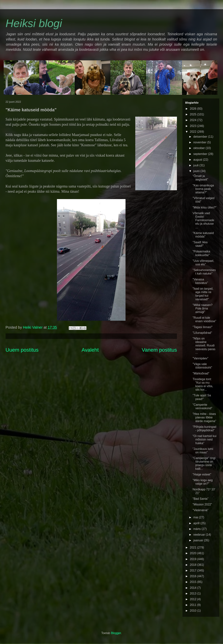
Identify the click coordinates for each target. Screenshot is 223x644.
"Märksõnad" (201, 373)
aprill (197, 523)
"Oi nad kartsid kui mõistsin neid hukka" (204, 439)
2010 (194, 611)
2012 (194, 599)
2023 (194, 126)
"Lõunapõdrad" (202, 333)
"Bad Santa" (201, 499)
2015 (194, 582)
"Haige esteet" (202, 474)
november (200, 142)
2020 (194, 553)
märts (197, 529)
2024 (194, 120)
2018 (194, 565)
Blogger (116, 633)
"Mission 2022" (202, 504)
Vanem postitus (159, 350)
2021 (194, 547)
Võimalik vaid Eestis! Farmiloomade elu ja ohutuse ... (203, 220)
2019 (194, 559)
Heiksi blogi (34, 23)
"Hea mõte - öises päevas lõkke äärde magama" (204, 417)
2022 (194, 132)
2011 (194, 605)
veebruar (200, 535)
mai (196, 517)
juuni (197, 171)
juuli (196, 165)
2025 (194, 114)
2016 (194, 576)
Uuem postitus (22, 350)
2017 (194, 570)
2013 (194, 593)
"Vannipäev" (201, 358)
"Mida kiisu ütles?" (205, 207)
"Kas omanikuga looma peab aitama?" (203, 189)
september (201, 154)
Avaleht (90, 350)
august (198, 160)
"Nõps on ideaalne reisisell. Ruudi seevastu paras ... (204, 346)
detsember (201, 137)
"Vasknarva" (201, 510)
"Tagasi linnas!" (203, 327)
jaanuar (199, 540)
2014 (194, 588)
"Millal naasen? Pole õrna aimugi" (203, 308)
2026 (194, 109)
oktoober (200, 148)
